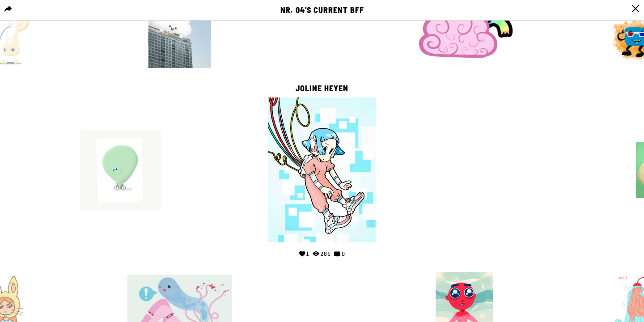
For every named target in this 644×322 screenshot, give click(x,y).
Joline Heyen (322, 89)
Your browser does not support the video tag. (523, 168)
